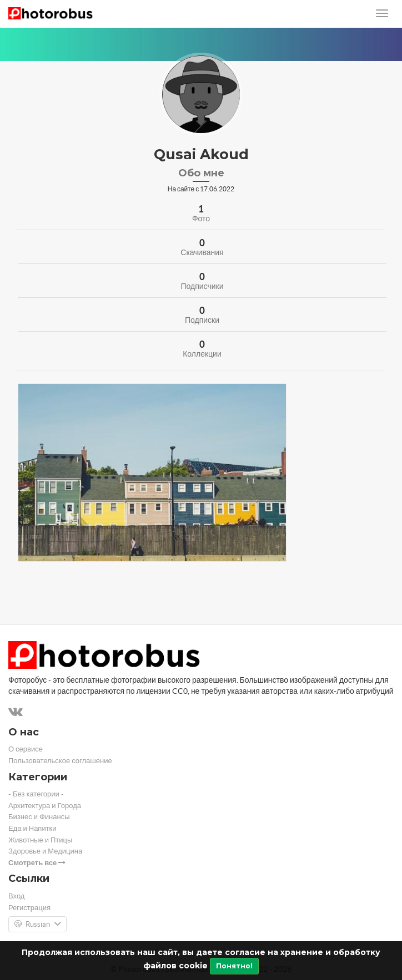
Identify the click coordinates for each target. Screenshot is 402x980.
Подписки (202, 320)
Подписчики (202, 286)
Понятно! (234, 966)
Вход (16, 896)
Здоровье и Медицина (45, 851)
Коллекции (202, 354)
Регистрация (29, 908)
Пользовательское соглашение (60, 761)
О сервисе (26, 749)
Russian (37, 925)
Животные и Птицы (40, 840)
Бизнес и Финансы (39, 817)
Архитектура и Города (45, 806)
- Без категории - (36, 794)
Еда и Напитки (32, 828)
